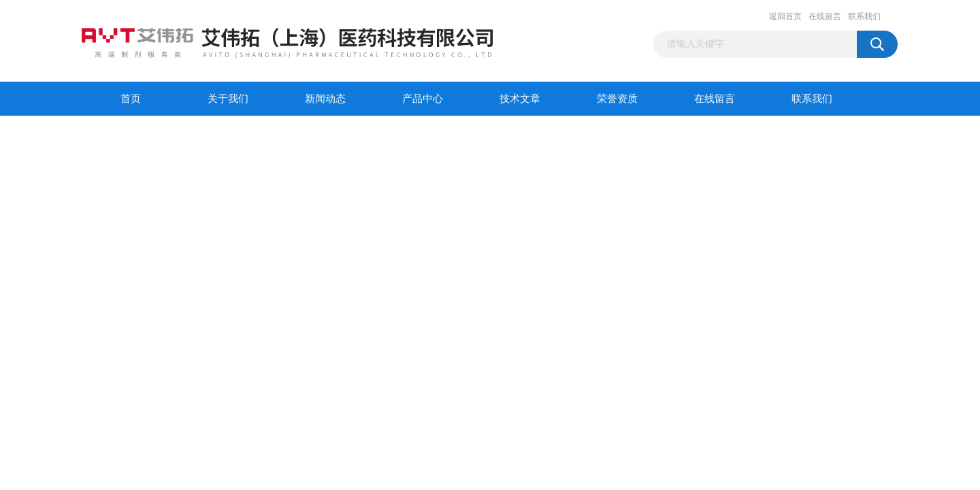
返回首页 (785, 16)
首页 (131, 99)
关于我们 (228, 99)
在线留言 (825, 16)
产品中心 (423, 99)
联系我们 (864, 16)
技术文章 (520, 99)
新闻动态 (325, 99)
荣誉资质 (617, 99)
